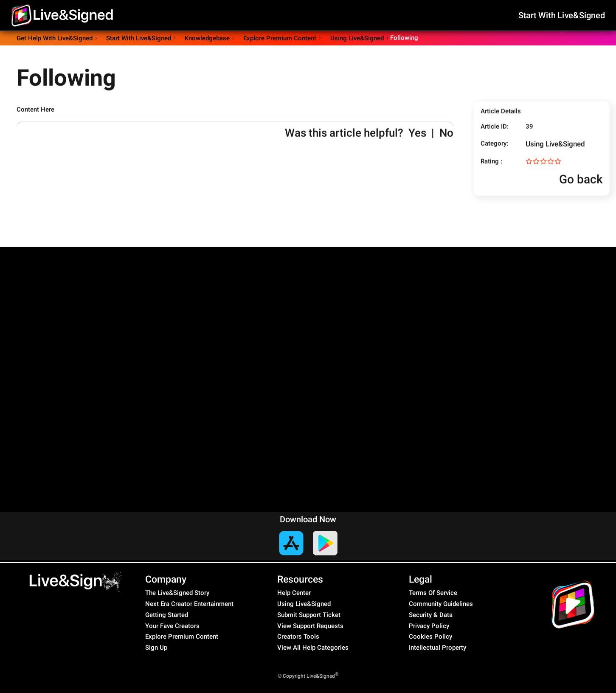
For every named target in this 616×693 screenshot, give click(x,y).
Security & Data (431, 615)
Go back (573, 187)
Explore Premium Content (182, 637)
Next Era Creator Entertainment (189, 604)
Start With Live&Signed (562, 15)
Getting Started (167, 615)
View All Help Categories (313, 648)
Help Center (294, 593)
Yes (417, 140)
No (446, 140)
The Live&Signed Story (177, 593)
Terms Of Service (433, 593)
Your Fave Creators (172, 626)
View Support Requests (310, 626)
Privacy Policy (429, 626)
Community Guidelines (441, 604)
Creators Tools (298, 637)
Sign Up (156, 648)
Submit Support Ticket (309, 615)
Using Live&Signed (555, 151)
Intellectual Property (437, 648)
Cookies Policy (430, 637)
